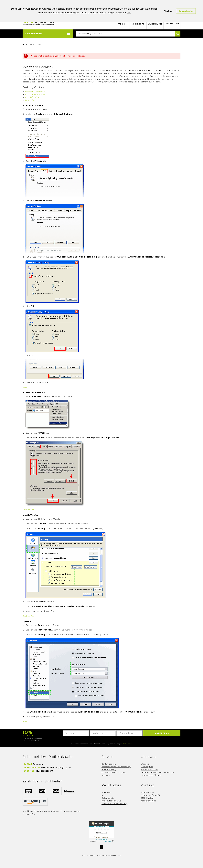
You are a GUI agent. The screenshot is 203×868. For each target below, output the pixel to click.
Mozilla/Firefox (32, 97)
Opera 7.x (30, 100)
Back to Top (28, 387)
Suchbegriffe (147, 767)
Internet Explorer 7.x (35, 92)
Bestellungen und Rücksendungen (158, 772)
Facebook (101, 847)
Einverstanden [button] (186, 11)
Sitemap (145, 764)
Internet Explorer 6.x (35, 95)
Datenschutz (128, 744)
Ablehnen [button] (169, 11)
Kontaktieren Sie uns (151, 775)
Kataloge (106, 775)
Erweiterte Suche (149, 770)
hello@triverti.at (148, 801)
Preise (121, 24)
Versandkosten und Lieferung (116, 767)
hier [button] (129, 13)
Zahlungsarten (109, 764)
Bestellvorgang (109, 770)
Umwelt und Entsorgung (114, 772)
